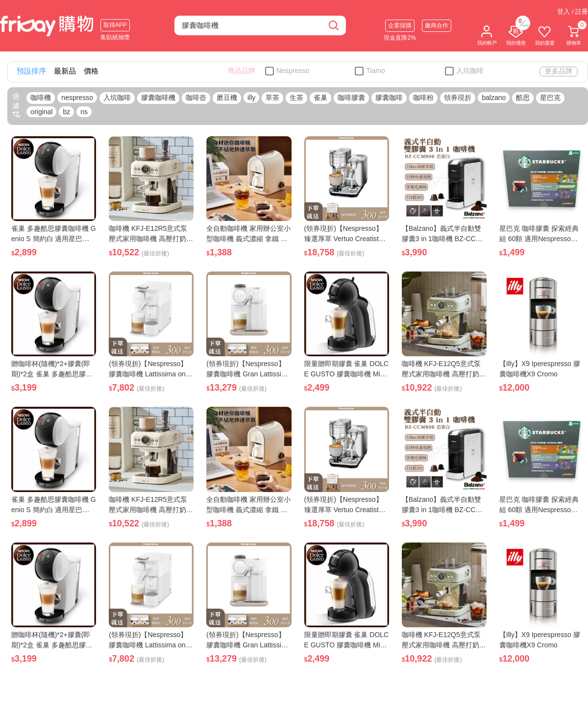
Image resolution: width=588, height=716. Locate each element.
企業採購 (400, 25)
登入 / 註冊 (573, 12)
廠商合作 (437, 25)
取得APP (115, 25)
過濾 (16, 105)
